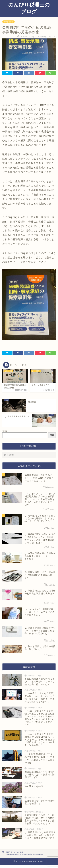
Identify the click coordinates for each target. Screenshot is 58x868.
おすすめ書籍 (8, 22)
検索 (5, 431)
